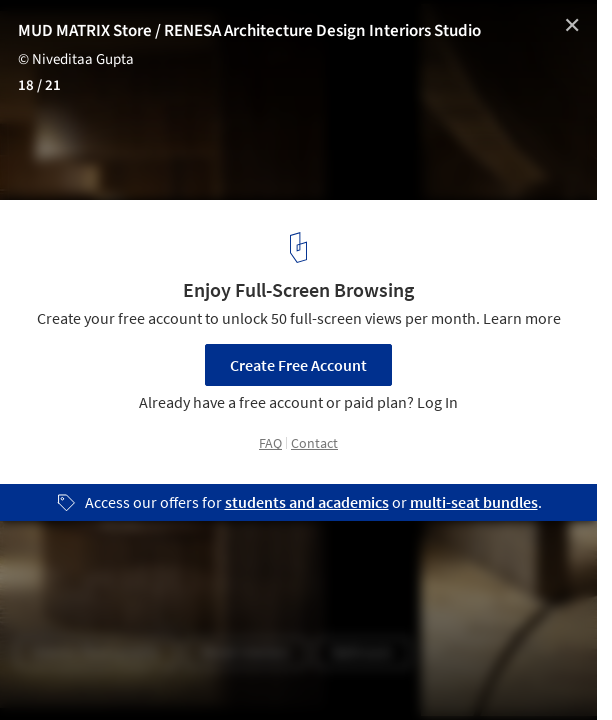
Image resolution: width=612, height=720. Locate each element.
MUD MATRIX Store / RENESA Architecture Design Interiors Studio (249, 31)
